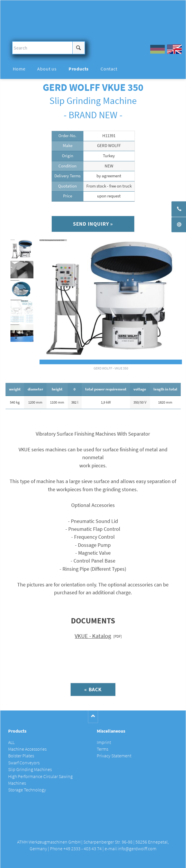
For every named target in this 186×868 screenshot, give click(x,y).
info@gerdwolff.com (137, 849)
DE (158, 49)
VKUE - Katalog (93, 636)
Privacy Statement (114, 756)
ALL (11, 742)
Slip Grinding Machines (30, 769)
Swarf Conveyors (24, 763)
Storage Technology (27, 790)
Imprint (104, 742)
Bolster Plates (21, 756)
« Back (93, 689)
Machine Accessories (27, 749)
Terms (102, 749)
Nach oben (93, 717)
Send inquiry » (93, 224)
